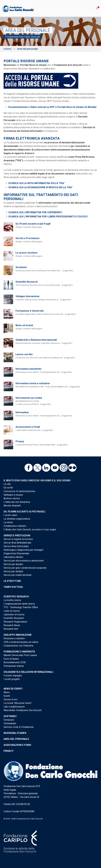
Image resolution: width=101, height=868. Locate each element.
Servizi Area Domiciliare (16, 546)
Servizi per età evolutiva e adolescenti (24, 561)
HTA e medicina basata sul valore (21, 642)
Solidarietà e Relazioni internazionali (36, 340)
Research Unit (11, 629)
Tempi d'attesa (13, 587)
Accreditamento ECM (15, 662)
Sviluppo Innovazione (27, 296)
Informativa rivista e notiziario (33, 383)
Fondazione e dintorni (15, 526)
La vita (7, 484)
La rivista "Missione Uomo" (18, 703)
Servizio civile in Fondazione (19, 727)
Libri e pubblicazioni (14, 707)
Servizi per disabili (13, 571)
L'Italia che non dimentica (17, 502)
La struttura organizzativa (17, 519)
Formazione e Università (30, 311)
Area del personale (16, 739)
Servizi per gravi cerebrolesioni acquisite (25, 568)
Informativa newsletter (29, 369)
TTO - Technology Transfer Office (21, 607)
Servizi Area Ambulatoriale (17, 543)
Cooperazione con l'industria (18, 646)
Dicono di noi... (11, 699)
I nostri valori (10, 515)
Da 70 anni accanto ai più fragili (33, 224)
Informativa (22, 412)
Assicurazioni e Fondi (28, 427)
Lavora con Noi (24, 354)
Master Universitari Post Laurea (20, 655)
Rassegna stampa (15, 733)
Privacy (20, 441)
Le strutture (12, 581)
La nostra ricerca (12, 600)
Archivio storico (12, 498)
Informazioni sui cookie (29, 398)
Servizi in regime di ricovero (18, 539)
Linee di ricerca (12, 611)
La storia (8, 522)
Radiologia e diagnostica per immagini (23, 550)
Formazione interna (14, 666)
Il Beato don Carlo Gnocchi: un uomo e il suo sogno (37, 480)
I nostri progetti (12, 679)
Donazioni (9, 720)
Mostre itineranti (12, 506)
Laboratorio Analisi (13, 557)
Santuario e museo (13, 495)
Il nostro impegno (13, 676)
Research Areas (12, 625)
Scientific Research (27, 282)
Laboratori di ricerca (14, 614)
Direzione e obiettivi (14, 638)
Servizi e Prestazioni (27, 238)
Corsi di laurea (11, 659)
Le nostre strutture (27, 253)
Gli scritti (8, 488)
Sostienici (21, 267)
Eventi (7, 696)
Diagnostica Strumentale (16, 553)
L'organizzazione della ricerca (19, 604)
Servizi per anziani (13, 564)
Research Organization (15, 622)
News (7, 692)
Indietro (8, 49)
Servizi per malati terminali (17, 575)
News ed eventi (24, 325)
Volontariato (10, 723)
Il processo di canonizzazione (19, 491)
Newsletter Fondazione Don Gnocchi (23, 710)
